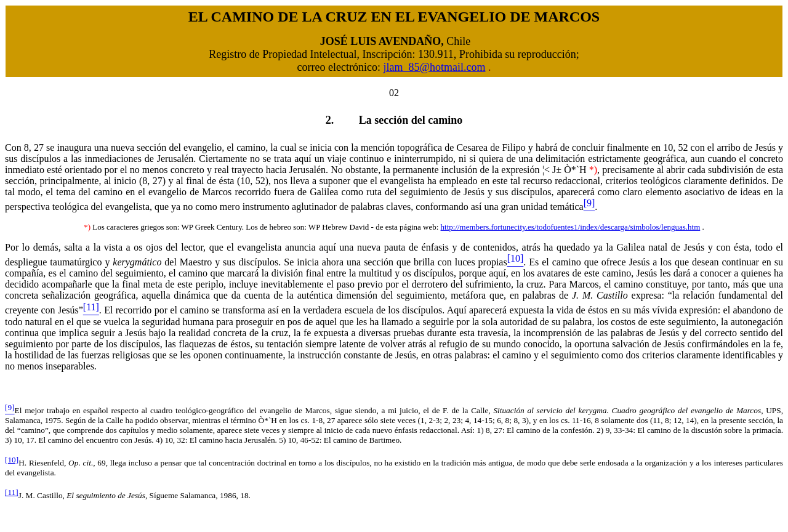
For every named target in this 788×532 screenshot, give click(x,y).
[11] (12, 492)
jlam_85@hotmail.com (434, 67)
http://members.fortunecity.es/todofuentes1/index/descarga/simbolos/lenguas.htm (571, 227)
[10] (12, 460)
